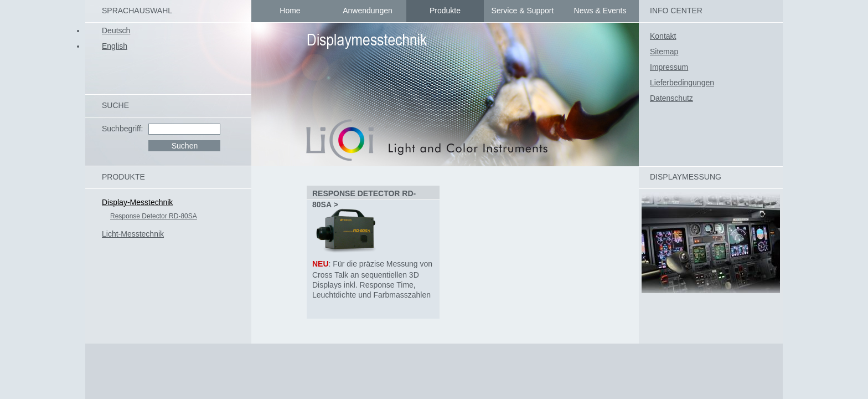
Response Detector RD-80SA (154, 216)
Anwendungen (368, 11)
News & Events (600, 11)
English (115, 46)
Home (290, 11)
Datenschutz (671, 98)
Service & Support (523, 11)
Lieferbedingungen (682, 83)
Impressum (669, 67)
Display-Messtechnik (137, 202)
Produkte (445, 11)
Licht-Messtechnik (133, 234)
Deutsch (116, 30)
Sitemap (664, 52)
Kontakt (663, 36)
